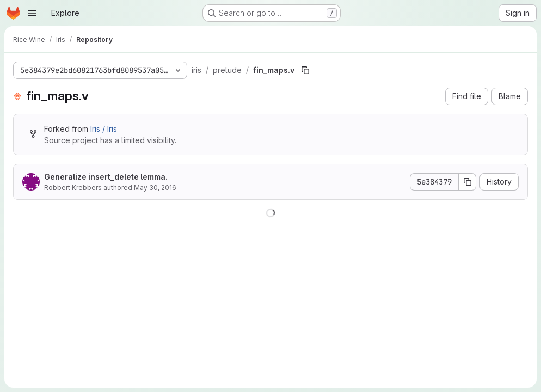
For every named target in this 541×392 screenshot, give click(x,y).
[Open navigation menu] (32, 13)
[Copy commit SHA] (468, 182)
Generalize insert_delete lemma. (106, 177)
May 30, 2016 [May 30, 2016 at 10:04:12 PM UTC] (155, 188)
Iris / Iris (104, 129)
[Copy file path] (305, 70)
